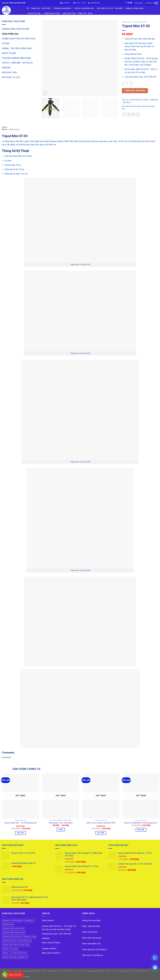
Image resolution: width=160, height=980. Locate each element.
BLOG (90, 13)
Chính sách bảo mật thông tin (94, 950)
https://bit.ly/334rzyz (51, 943)
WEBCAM (6, 68)
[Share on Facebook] (124, 115)
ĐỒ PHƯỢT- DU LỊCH (105, 8)
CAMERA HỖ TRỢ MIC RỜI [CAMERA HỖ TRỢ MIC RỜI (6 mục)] (12, 937)
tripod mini (146, 106)
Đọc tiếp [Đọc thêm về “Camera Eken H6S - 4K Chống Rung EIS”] (20, 833)
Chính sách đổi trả (90, 932)
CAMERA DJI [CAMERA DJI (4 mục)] (29, 921)
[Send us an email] (129, 3)
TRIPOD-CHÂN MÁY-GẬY (85, 8)
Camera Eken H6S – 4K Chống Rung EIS (20, 823)
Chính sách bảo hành (91, 926)
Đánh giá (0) (14, 129)
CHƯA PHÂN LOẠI (140, 22)
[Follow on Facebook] (126, 3)
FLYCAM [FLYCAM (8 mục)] (14, 949)
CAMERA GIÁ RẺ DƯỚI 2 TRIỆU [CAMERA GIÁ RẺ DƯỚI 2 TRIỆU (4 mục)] (13, 929)
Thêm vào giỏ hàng (135, 91)
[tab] (4, 129)
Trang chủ (126, 22)
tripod (139, 106)
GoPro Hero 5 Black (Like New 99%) (101, 823)
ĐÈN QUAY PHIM (69, 13)
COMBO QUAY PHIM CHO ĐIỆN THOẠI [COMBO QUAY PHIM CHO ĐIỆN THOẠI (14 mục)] (16, 945)
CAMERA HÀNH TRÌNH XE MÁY (16, 29)
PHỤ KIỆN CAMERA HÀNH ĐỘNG (16, 58)
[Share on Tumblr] (138, 115)
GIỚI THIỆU (47, 8)
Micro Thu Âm (35, 13)
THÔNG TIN (82, 13)
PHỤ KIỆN (119, 8)
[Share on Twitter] (129, 115)
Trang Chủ (35, 8)
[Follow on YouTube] (131, 3)
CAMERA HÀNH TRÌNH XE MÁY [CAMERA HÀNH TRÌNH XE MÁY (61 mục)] (14, 933)
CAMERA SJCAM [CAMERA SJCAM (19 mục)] (30, 937)
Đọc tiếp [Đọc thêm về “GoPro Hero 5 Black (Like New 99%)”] (101, 833)
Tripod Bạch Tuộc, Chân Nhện (61, 823)
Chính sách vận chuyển (92, 938)
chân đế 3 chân (131, 106)
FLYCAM (6, 44)
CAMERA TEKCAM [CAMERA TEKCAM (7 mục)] (9, 941)
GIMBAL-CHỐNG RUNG (135, 8)
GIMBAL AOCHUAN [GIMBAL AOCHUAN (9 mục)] (10, 957)
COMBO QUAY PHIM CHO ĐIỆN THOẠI (19, 39)
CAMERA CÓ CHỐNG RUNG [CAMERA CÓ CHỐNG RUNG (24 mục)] (12, 921)
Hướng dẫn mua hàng (91, 920)
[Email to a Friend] (133, 115)
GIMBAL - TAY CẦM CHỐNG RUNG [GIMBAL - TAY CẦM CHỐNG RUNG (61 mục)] (15, 953)
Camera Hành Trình (65, 141)
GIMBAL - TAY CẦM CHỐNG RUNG (17, 48)
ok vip (33, 977)
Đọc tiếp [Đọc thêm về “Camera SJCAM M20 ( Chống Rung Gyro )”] (141, 830)
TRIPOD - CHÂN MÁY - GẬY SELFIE (17, 63)
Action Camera (49, 141)
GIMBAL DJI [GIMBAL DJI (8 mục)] (23, 957)
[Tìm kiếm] (28, 8)
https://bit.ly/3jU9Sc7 (51, 953)
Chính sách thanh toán (91, 944)
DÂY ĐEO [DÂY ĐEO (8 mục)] (6, 949)
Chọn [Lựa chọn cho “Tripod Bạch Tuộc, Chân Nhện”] (61, 830)
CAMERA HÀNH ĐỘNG (63, 8)
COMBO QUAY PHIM (52, 13)
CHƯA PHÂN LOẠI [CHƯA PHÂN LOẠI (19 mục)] (24, 941)
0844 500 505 (15, 975)
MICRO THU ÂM (9, 53)
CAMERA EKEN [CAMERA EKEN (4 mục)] (8, 925)
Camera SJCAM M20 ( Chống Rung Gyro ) (141, 823)
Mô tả (4, 129)
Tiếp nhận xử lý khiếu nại (92, 955)
